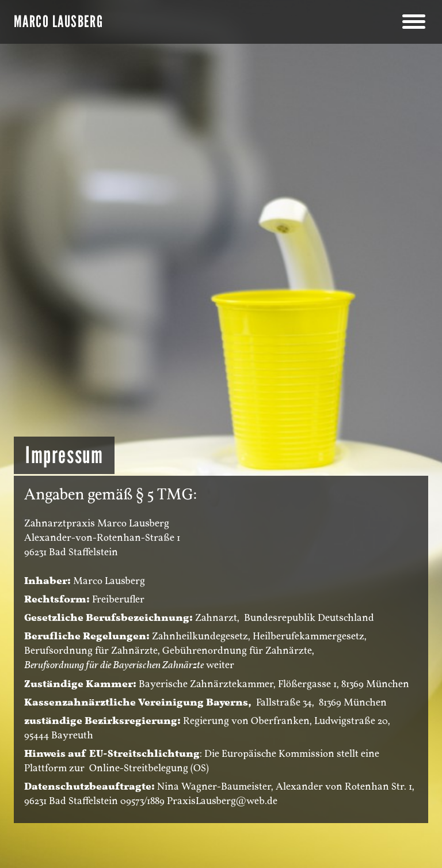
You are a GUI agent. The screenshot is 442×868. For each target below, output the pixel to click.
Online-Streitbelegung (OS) (149, 768)
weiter (220, 665)
